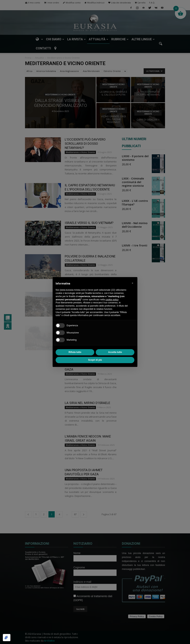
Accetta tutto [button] (115, 352)
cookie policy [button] (112, 300)
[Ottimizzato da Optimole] (7, 638)
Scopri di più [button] (95, 360)
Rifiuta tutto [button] (75, 352)
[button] (132, 283)
